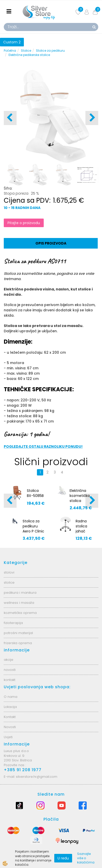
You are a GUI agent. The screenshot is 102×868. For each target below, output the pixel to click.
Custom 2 (12, 42)
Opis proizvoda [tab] (51, 243)
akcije (9, 660)
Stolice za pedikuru (50, 51)
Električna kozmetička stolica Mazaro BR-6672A (80, 501)
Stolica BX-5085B (35, 493)
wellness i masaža (19, 603)
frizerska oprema (18, 643)
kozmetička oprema (20, 613)
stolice (9, 582)
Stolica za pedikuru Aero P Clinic (33, 526)
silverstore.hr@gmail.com (37, 777)
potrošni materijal (18, 633)
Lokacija (10, 707)
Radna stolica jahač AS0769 (82, 529)
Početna (10, 51)
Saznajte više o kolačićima (86, 858)
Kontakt (10, 717)
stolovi (9, 572)
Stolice (26, 51)
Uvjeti (8, 737)
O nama (11, 697)
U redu (63, 858)
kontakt (10, 680)
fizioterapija (13, 623)
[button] (92, 118)
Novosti (10, 727)
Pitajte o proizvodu (24, 223)
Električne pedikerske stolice (29, 55)
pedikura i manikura (20, 593)
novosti (10, 670)
